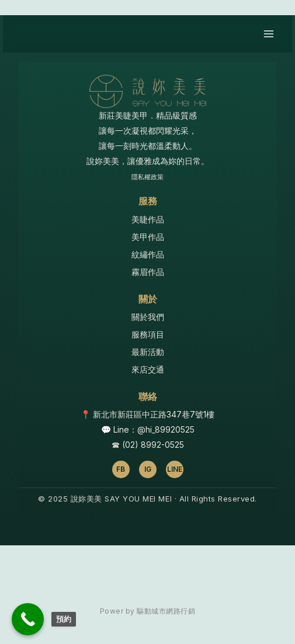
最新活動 (148, 352)
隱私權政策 (147, 177)
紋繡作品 (148, 254)
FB (121, 469)
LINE (175, 469)
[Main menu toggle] (268, 34)
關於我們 (148, 317)
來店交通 (148, 369)
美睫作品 (148, 219)
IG (148, 469)
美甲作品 (148, 237)
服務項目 (148, 334)
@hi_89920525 (166, 429)
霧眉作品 (148, 272)
